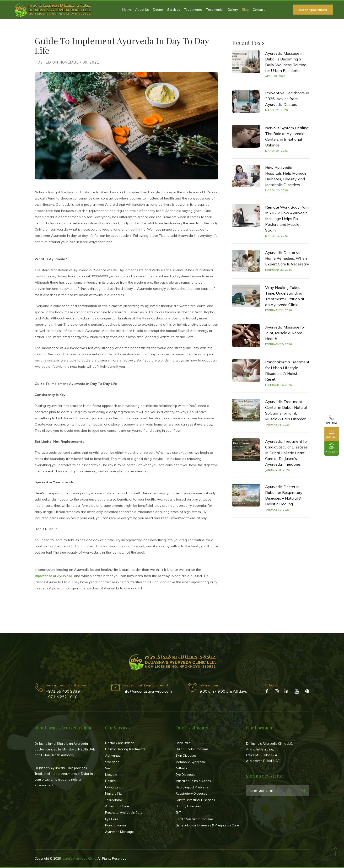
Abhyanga (113, 755)
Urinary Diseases (188, 806)
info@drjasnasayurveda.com (147, 691)
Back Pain (183, 743)
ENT (178, 813)
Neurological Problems (192, 787)
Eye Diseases (185, 775)
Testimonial (215, 10)
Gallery (233, 10)
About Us (142, 10)
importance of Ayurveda (53, 576)
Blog (245, 10)
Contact (259, 10)
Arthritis (181, 768)
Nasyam (111, 775)
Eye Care (112, 819)
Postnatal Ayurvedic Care (124, 813)
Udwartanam (115, 787)
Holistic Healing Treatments (125, 749)
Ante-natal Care (117, 806)
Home (127, 10)
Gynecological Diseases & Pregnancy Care (207, 825)
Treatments (193, 10)
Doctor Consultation (120, 743)
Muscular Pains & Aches (193, 781)
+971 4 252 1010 (62, 697)
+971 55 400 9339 (63, 691)
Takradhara (114, 800)
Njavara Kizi (114, 793)
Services (174, 10)
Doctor (158, 10)
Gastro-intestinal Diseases (195, 800)
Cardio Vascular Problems (195, 819)
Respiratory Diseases (191, 793)
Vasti (109, 768)
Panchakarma (116, 825)
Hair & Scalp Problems (192, 749)
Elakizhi (111, 781)
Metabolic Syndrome (191, 762)
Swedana (112, 762)
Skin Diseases (186, 755)
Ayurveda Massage (119, 832)
